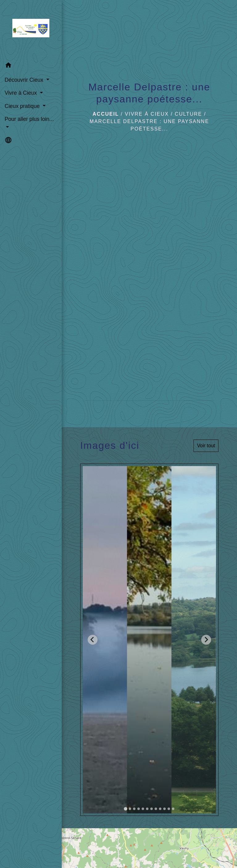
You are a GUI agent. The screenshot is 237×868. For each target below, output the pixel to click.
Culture (188, 114)
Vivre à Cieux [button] (21, 93)
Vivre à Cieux (147, 114)
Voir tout (206, 446)
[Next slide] (206, 640)
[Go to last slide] (93, 640)
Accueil (106, 114)
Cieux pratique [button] (23, 106)
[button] (31, 66)
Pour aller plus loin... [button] (29, 119)
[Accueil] (31, 29)
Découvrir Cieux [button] (25, 80)
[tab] (125, 809)
